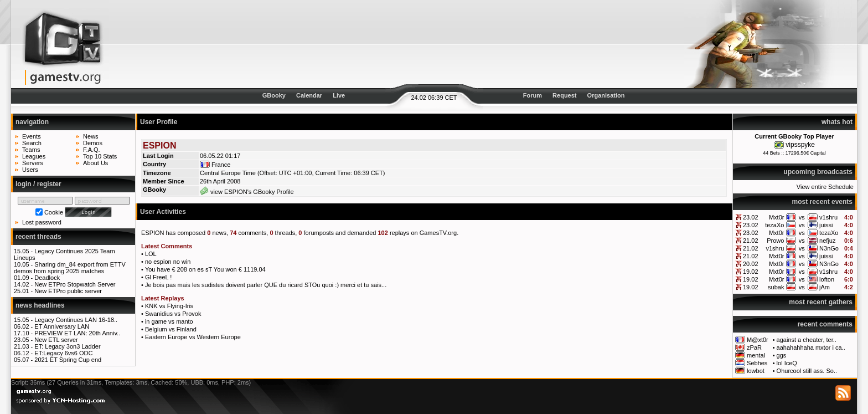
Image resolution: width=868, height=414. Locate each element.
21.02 (751, 241)
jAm (825, 287)
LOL (151, 254)
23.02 (751, 217)
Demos (93, 143)
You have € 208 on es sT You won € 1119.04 (205, 269)
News (91, 136)
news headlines (40, 305)
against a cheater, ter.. (807, 340)
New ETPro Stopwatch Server (75, 284)
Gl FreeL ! (159, 277)
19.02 (751, 272)
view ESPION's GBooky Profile (247, 192)
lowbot (756, 371)
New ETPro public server (68, 291)
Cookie (54, 212)
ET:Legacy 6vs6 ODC (63, 353)
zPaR (754, 347)
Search (32, 143)
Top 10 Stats (100, 156)
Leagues (34, 156)
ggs (782, 355)
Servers (33, 163)
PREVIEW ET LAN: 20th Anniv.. (77, 333)
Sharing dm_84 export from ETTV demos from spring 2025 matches (70, 268)
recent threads (38, 237)
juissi (826, 225)
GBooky (274, 95)
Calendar (309, 95)
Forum (533, 95)
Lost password (42, 222)
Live (339, 95)
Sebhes (757, 363)
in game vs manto (169, 321)
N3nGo (829, 248)
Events (32, 136)
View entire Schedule (825, 187)
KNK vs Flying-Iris (169, 306)
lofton (827, 279)
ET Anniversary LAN (62, 326)
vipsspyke (800, 145)
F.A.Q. (92, 150)
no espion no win (168, 262)
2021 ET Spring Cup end (68, 360)
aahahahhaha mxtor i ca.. (811, 347)
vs (802, 217)
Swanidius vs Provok (173, 314)
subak (776, 287)
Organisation (606, 95)
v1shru (828, 217)
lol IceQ (787, 363)
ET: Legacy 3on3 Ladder (67, 346)
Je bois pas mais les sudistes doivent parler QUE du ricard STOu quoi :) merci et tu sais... (266, 285)
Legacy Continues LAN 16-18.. (76, 320)
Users (30, 170)
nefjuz (827, 241)
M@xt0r (758, 340)
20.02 (751, 264)
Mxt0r (777, 217)
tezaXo (774, 225)
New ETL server (56, 340)
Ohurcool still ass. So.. (807, 371)
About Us (95, 163)
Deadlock (47, 278)
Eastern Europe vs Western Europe (193, 337)
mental (756, 355)
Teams (31, 150)
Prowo (775, 241)
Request (564, 95)
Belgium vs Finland (171, 329)
